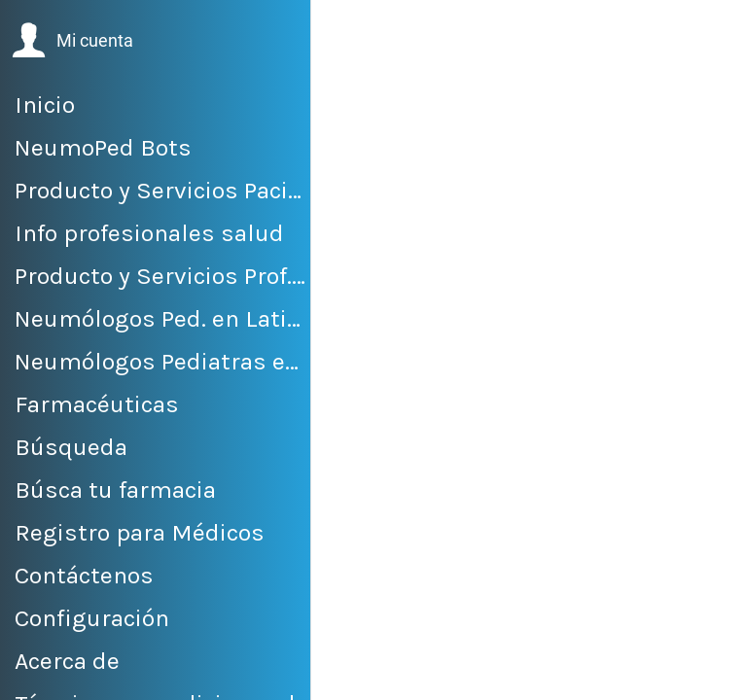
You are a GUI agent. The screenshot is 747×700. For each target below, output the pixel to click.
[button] (72, 41)
